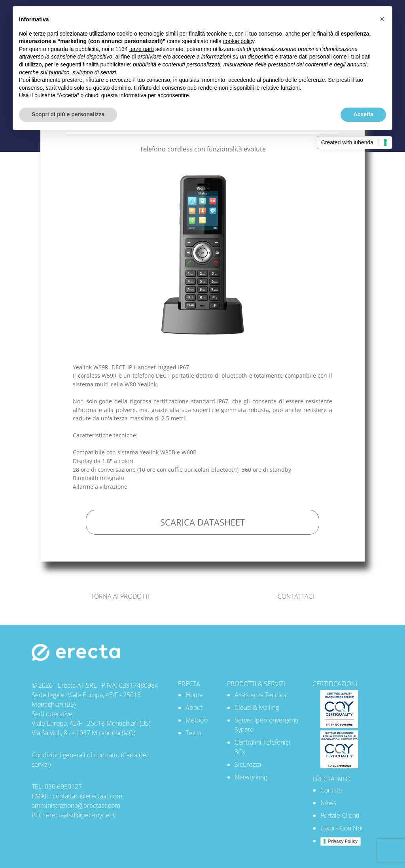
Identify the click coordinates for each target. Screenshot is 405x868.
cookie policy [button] (239, 41)
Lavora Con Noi (342, 828)
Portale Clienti (340, 815)
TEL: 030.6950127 (57, 787)
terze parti (142, 49)
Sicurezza (248, 764)
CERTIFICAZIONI (335, 684)
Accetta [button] (363, 114)
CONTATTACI (296, 596)
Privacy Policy (343, 841)
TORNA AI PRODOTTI (120, 596)
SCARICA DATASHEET (202, 522)
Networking (251, 777)
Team (193, 733)
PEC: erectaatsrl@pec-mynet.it (74, 815)
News (328, 803)
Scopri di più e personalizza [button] (68, 114)
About (194, 707)
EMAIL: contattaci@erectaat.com (77, 796)
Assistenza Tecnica (260, 695)
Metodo (197, 720)
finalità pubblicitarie (106, 64)
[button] (382, 19)
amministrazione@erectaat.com (76, 806)
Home (194, 695)
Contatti (331, 790)
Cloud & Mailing (257, 707)
